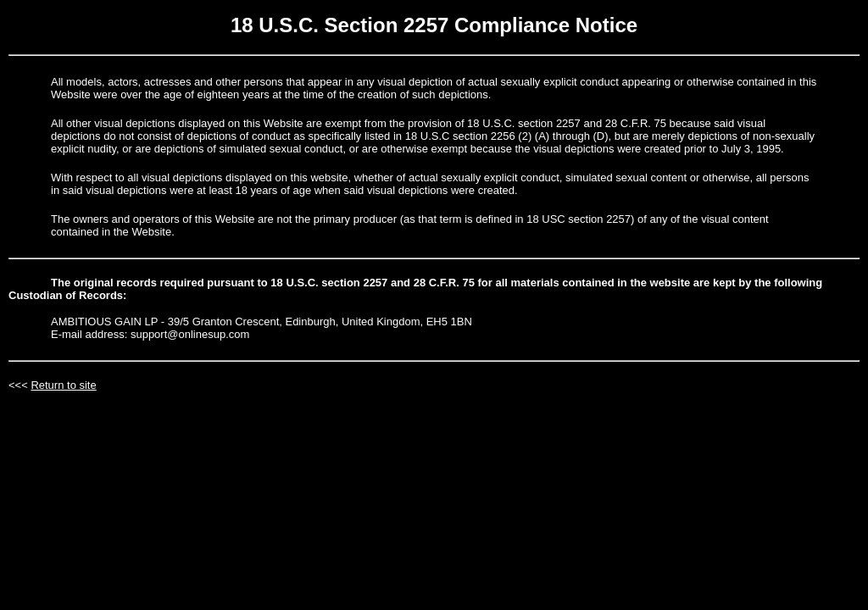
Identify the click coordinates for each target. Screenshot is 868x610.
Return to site (63, 385)
